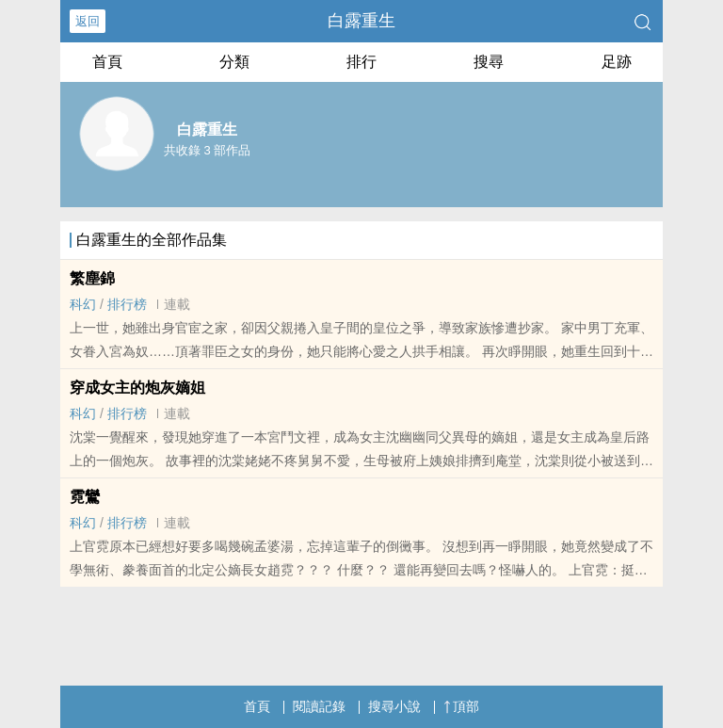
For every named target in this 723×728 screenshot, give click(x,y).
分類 (234, 62)
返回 (88, 21)
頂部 (461, 706)
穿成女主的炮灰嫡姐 (137, 388)
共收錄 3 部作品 (207, 150)
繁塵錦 (92, 278)
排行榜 (127, 304)
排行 (361, 62)
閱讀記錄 (319, 706)
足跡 (617, 62)
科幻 (83, 304)
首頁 (107, 62)
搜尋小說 (394, 706)
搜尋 (489, 62)
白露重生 (361, 21)
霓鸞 (85, 497)
